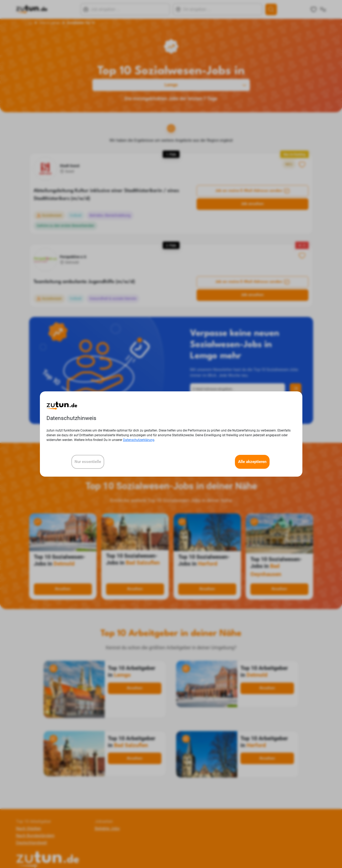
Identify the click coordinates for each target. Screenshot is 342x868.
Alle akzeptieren (252, 462)
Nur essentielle (88, 462)
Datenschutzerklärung (139, 440)
